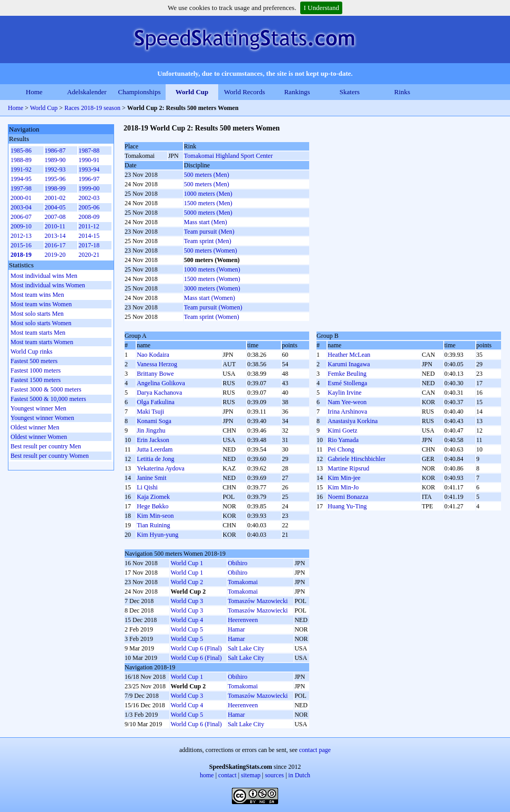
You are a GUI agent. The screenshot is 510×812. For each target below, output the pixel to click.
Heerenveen (243, 620)
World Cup (192, 92)
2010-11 (55, 226)
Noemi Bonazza (348, 497)
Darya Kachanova (159, 393)
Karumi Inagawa (349, 364)
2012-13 (21, 236)
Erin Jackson (153, 440)
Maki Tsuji (150, 412)
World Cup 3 (187, 601)
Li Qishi (147, 487)
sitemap (251, 775)
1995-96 (55, 179)
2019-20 (55, 255)
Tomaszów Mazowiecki (258, 601)
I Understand (321, 8)
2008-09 (89, 217)
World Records (244, 92)
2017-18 (89, 245)
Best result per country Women (50, 456)
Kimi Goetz (342, 430)
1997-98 (21, 188)
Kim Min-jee (344, 478)
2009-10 (21, 226)
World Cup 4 (187, 620)
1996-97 (89, 179)
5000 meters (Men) (208, 213)
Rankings (297, 92)
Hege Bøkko (152, 506)
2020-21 (89, 255)
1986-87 (55, 151)
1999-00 (89, 188)
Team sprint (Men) (208, 241)
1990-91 (89, 160)
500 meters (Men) (207, 175)
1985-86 (21, 151)
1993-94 (89, 169)
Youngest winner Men (38, 408)
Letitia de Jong (155, 459)
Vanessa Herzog (157, 364)
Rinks (402, 92)
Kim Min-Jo (343, 487)
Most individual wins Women (48, 285)
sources (274, 775)
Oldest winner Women (39, 437)
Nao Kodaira (153, 355)
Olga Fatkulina (156, 402)
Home (34, 92)
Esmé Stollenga (347, 383)
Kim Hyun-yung (157, 535)
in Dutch (299, 775)
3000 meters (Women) (212, 288)
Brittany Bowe (155, 374)
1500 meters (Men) (208, 203)
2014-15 (89, 236)
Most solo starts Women (41, 323)
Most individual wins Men (44, 276)
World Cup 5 (187, 629)
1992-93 (55, 169)
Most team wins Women (41, 304)
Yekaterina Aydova (161, 468)
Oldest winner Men (35, 427)
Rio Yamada (343, 440)
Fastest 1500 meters (35, 380)
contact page (315, 750)
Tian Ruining (153, 525)
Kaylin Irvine (344, 393)
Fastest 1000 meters (35, 370)
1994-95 (21, 179)
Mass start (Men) (206, 222)
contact (227, 775)
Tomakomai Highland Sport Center (228, 156)
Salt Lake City (246, 648)
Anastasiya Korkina (353, 421)
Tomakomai (243, 582)
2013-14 (55, 236)
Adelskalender (86, 92)
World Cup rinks (32, 352)
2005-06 (89, 207)
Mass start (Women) (210, 298)
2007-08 (55, 217)
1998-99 (55, 188)
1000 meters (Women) (212, 269)
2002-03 (89, 198)
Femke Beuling (347, 374)
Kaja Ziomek (153, 497)
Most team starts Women (42, 342)
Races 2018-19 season (92, 108)
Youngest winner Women (42, 418)
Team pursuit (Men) (209, 232)
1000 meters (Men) (208, 194)
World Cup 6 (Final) (196, 648)
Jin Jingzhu (151, 430)
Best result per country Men (46, 446)
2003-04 (21, 207)
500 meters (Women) (211, 250)
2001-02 (55, 198)
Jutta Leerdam (155, 449)
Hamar (236, 629)
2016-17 (55, 245)
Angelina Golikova (161, 383)
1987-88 (89, 151)
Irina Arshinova (347, 412)
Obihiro (237, 563)
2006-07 (21, 217)
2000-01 (21, 198)
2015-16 (21, 245)
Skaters (350, 92)
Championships (140, 92)
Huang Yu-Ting (347, 506)
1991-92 (21, 169)
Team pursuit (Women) (213, 307)
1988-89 (21, 160)
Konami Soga (154, 421)
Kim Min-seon (155, 516)
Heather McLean (349, 355)
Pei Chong (341, 449)
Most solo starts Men (37, 314)
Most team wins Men (37, 295)
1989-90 (55, 160)
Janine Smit (151, 478)
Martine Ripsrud (348, 468)
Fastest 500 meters (34, 361)
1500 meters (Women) (212, 279)
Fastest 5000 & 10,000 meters (48, 399)
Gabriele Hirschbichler (356, 459)
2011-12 (89, 226)
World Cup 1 (187, 563)
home (207, 775)
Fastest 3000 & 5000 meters (46, 389)
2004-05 (55, 207)
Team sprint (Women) (212, 317)
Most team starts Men (38, 333)
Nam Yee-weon (347, 402)
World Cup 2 (187, 582)
